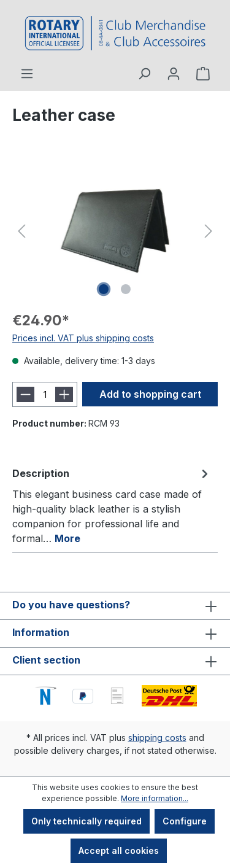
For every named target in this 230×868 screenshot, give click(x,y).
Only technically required (86, 821)
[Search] (144, 74)
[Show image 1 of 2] (104, 289)
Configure (185, 821)
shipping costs (157, 738)
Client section (46, 660)
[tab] (112, 505)
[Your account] (174, 74)
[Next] (209, 231)
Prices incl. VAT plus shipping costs (83, 338)
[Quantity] (45, 394)
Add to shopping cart (150, 394)
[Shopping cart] (203, 74)
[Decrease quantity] (25, 394)
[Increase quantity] (64, 394)
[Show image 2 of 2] (126, 289)
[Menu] (27, 74)
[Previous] (21, 231)
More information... (155, 798)
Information (41, 632)
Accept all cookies (119, 851)
